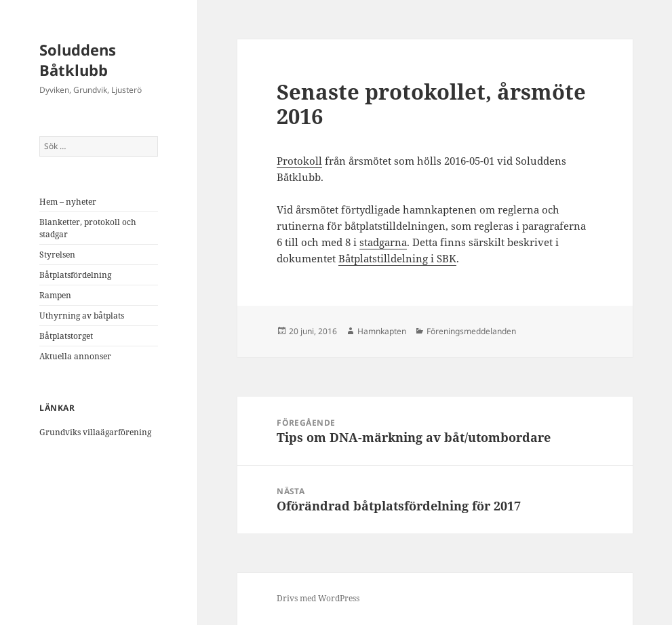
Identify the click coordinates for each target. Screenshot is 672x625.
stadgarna (383, 242)
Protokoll (299, 161)
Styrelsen (57, 255)
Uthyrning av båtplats (82, 316)
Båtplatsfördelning (75, 275)
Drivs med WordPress (318, 598)
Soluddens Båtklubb (78, 60)
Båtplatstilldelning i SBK (397, 258)
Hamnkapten (382, 331)
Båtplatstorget (66, 336)
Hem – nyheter (68, 202)
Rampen (55, 295)
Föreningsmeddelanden (471, 331)
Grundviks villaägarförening (95, 432)
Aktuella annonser (75, 356)
